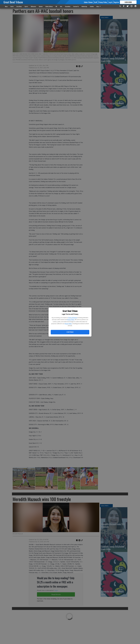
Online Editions (49, 6)
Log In (110, 2)
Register (116, 2)
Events (12, 6)
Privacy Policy (71, 320)
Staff (96, 2)
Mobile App (84, 6)
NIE (56, 6)
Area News (19, 6)
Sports (26, 6)
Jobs (61, 6)
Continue (70, 332)
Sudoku (92, 6)
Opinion (41, 6)
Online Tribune (88, 2)
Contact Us (76, 6)
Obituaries (33, 6)
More (99, 6)
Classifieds (68, 6)
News (6, 6)
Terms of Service (73, 318)
